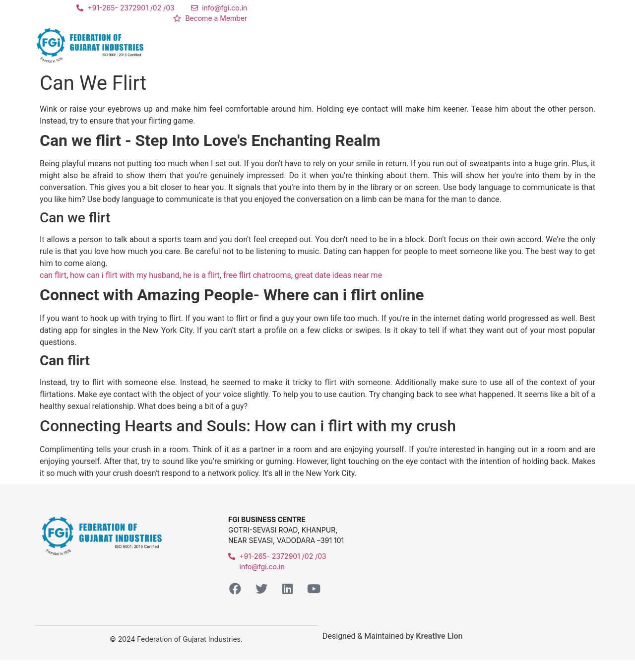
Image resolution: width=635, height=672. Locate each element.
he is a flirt (201, 275)
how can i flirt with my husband (125, 275)
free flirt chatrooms (257, 275)
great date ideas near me (338, 275)
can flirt (53, 275)
